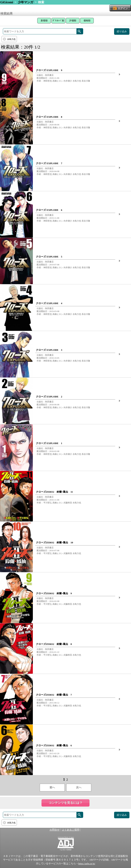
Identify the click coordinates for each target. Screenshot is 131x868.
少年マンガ (26, 2)
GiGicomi (7, 2)
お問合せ (55, 830)
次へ (79, 787)
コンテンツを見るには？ (65, 803)
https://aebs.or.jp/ (87, 864)
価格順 (87, 21)
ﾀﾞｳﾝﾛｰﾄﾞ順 (58, 21)
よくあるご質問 (71, 830)
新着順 (44, 21)
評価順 (73, 21)
